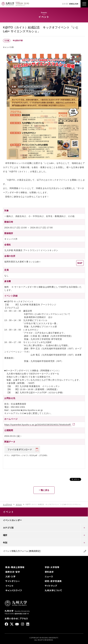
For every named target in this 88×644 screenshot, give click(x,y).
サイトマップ (51, 586)
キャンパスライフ (14, 590)
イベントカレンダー (12, 520)
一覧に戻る (44, 490)
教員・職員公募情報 (15, 567)
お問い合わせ (11, 618)
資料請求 (49, 572)
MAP (80, 263)
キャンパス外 (8, 47)
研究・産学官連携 (53, 581)
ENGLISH (74, 4)
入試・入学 (10, 576)
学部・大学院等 (52, 567)
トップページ (7, 504)
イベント (19, 504)
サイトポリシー (13, 581)
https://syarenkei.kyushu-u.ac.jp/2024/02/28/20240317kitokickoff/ (38, 425)
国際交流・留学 (13, 572)
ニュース (49, 576)
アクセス (24, 618)
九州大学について (53, 590)
